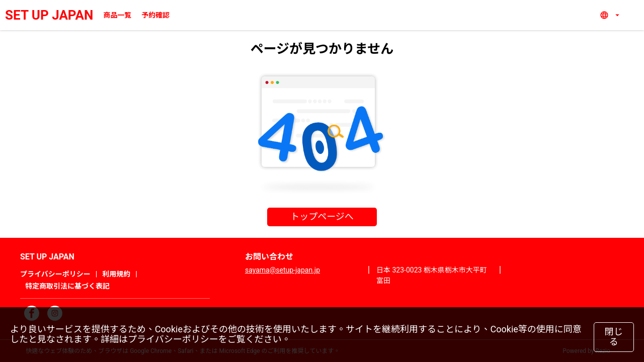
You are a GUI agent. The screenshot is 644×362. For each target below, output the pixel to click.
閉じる (614, 337)
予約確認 (155, 15)
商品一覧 (117, 15)
